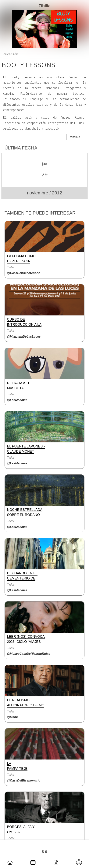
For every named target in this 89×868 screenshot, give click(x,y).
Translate (76, 137)
